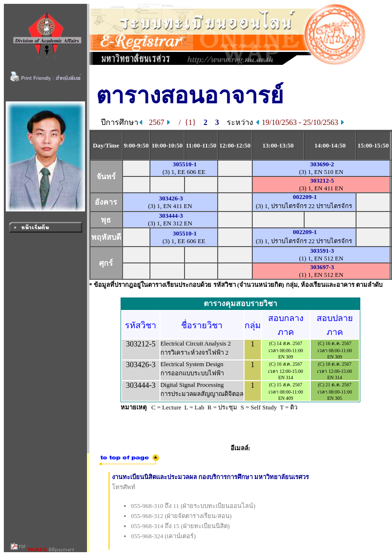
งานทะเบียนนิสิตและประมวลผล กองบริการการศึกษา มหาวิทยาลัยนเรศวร (211, 477)
